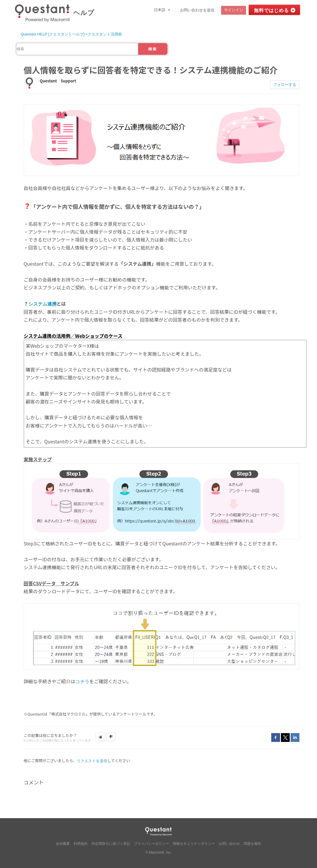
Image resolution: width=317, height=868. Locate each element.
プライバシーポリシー (152, 844)
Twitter (285, 738)
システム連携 (43, 304)
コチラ (82, 682)
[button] (100, 737)
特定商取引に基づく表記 (111, 844)
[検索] (77, 49)
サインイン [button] (234, 10)
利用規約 (81, 844)
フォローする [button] (285, 85)
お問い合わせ (229, 844)
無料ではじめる (271, 10)
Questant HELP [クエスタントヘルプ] (53, 34)
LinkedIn (295, 738)
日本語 (160, 10)
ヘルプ (84, 13)
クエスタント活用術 (105, 34)
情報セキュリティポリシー (194, 844)
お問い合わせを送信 (197, 10)
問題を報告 (252, 844)
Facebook (276, 738)
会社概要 (63, 844)
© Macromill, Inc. (159, 852)
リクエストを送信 (92, 761)
